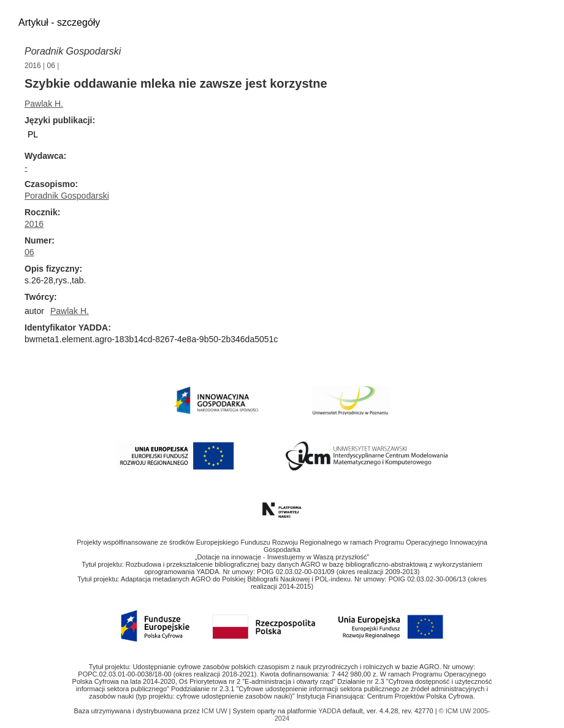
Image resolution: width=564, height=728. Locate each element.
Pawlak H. (44, 104)
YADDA (330, 711)
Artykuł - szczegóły (59, 22)
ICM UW (215, 711)
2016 (33, 66)
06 (51, 66)
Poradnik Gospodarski (73, 51)
